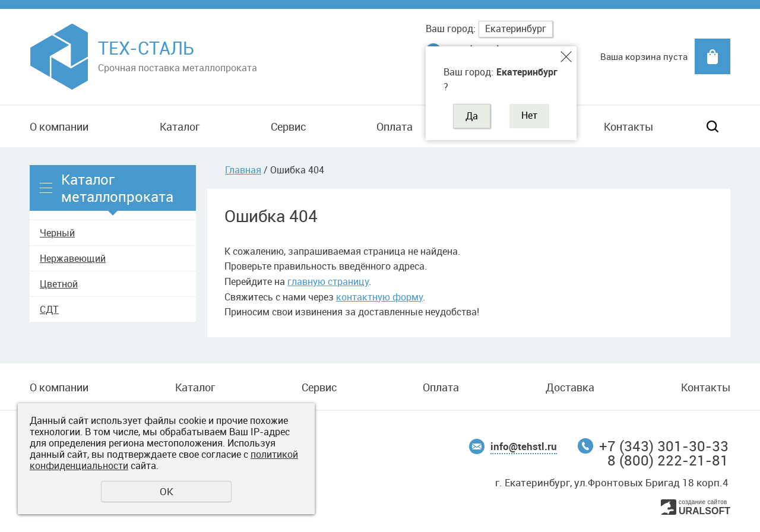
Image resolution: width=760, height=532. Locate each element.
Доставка (570, 387)
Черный (57, 233)
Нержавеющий (73, 258)
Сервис (288, 126)
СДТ (49, 309)
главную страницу (328, 281)
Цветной (59, 284)
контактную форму (379, 297)
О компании (59, 126)
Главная (243, 170)
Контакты (628, 126)
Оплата (395, 126)
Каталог (180, 126)
